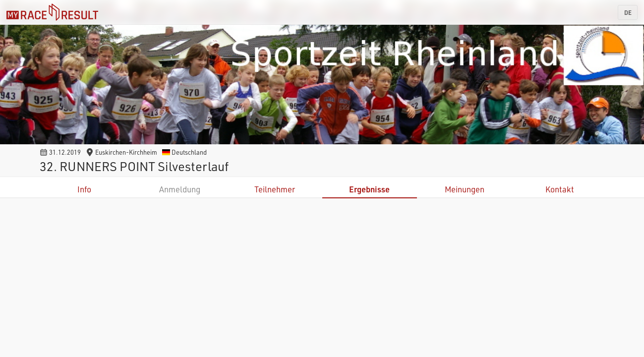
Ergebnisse (369, 189)
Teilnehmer (275, 189)
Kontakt (560, 189)
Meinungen (465, 189)
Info (84, 189)
